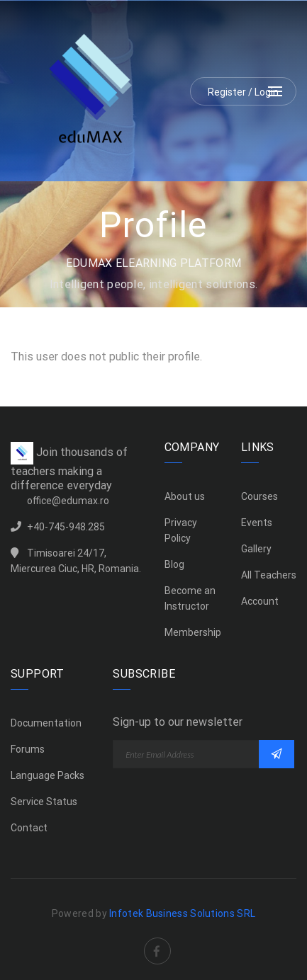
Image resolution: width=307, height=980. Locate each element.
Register (227, 92)
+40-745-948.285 (66, 527)
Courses (259, 496)
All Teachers (269, 575)
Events (257, 523)
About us (185, 496)
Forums (28, 749)
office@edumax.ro (68, 501)
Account (260, 601)
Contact (29, 828)
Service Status (44, 802)
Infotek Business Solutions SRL (182, 913)
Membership (193, 632)
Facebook (157, 940)
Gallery (256, 549)
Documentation (46, 723)
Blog (174, 564)
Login (267, 92)
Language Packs (48, 775)
